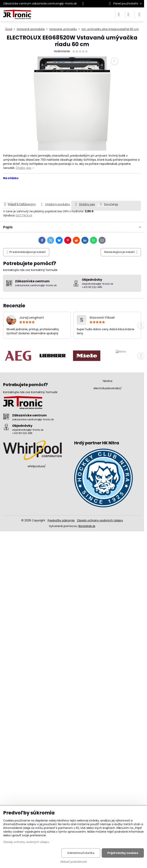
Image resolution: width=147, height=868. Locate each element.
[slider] (80, 51)
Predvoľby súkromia (61, 520)
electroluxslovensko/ (108, 388)
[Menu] (139, 14)
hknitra (108, 381)
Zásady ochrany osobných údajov (100, 520)
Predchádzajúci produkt (26, 252)
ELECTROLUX (24, 215)
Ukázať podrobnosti (74, 862)
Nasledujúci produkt (121, 252)
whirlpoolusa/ (37, 466)
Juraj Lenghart (32, 318)
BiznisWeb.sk (87, 526)
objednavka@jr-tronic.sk (28, 430)
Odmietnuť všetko (81, 853)
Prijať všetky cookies (123, 853)
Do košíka (106, 191)
